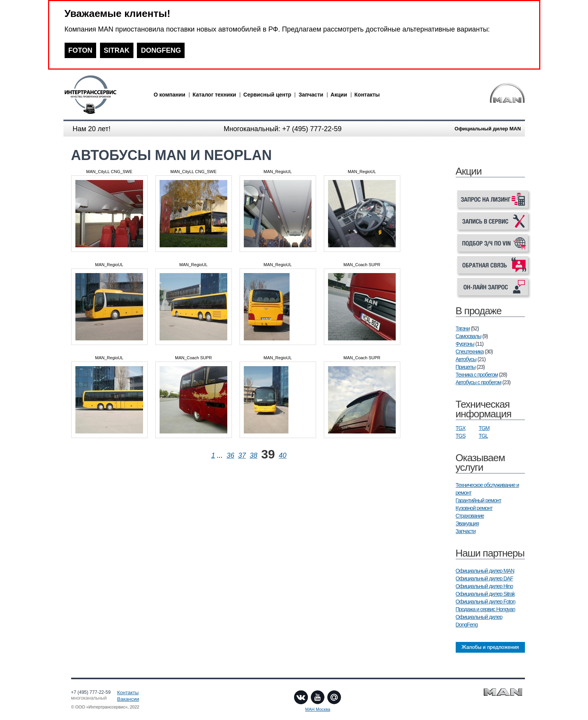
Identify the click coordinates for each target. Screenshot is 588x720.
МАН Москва (317, 709)
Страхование (470, 516)
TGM (484, 428)
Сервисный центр (267, 95)
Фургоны (465, 344)
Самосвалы (469, 336)
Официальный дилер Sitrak (485, 594)
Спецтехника (470, 352)
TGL (483, 436)
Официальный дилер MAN (485, 571)
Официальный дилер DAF (484, 578)
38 (253, 455)
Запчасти (311, 95)
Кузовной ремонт (474, 508)
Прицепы (466, 367)
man (104, 95)
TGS (461, 436)
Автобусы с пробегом (479, 382)
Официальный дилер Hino (484, 586)
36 (230, 455)
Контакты (367, 95)
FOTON (81, 50)
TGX (461, 428)
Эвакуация (467, 523)
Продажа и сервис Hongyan (486, 609)
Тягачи (463, 328)
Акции (339, 95)
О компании (170, 95)
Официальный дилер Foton (486, 602)
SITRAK (117, 50)
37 (242, 455)
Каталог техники (214, 95)
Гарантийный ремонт (479, 500)
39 (268, 454)
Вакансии (128, 699)
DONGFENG (161, 50)
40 (283, 455)
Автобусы (466, 359)
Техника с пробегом (477, 375)
